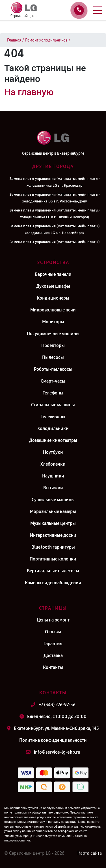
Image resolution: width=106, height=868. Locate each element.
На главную (29, 92)
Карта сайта (90, 853)
